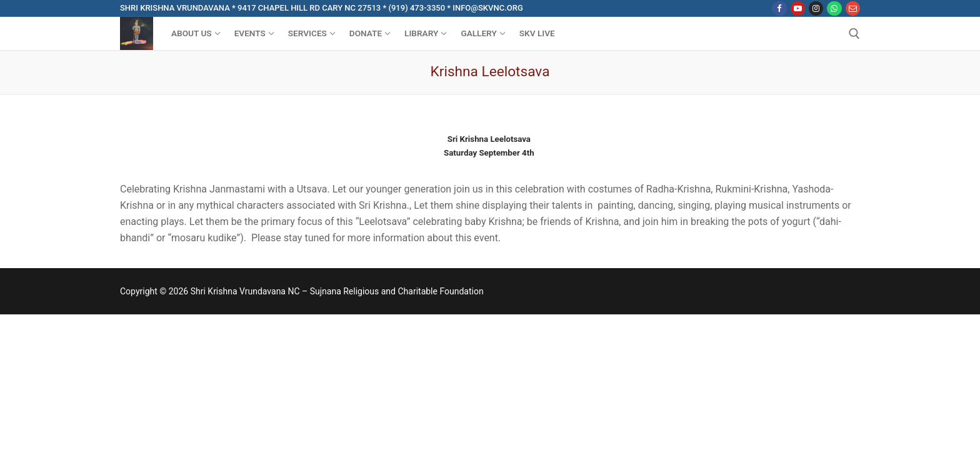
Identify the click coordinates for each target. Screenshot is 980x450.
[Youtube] (798, 8)
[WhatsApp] (834, 8)
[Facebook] (779, 8)
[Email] (853, 8)
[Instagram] (816, 8)
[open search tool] (854, 34)
